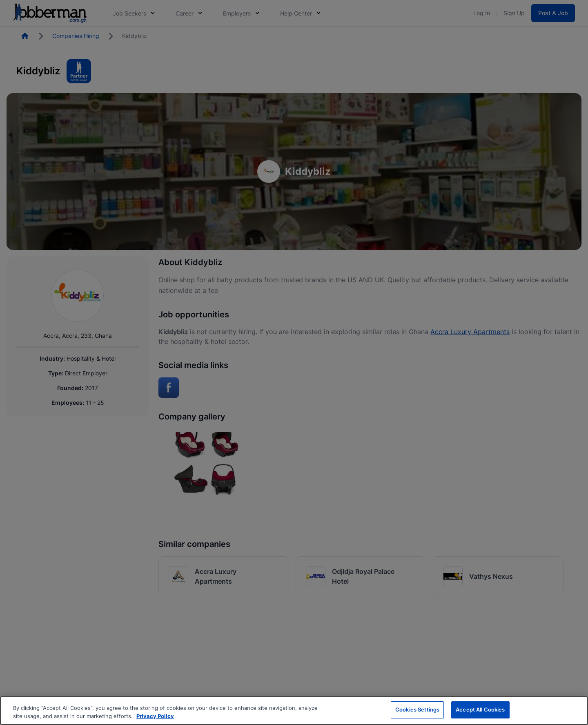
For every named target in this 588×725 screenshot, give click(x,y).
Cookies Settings (417, 709)
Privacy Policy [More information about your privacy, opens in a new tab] (155, 716)
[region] (294, 710)
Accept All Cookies (480, 709)
